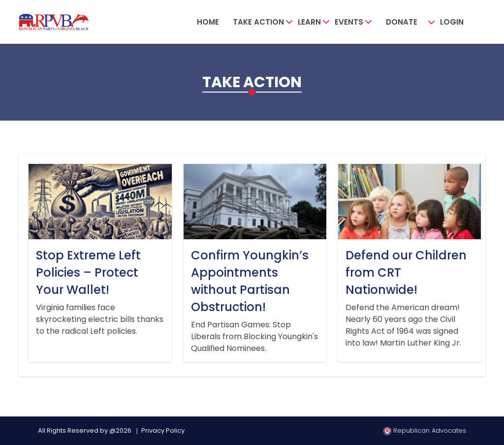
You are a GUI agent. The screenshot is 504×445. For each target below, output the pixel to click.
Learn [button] (309, 22)
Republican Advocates (425, 430)
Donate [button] (402, 22)
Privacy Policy (163, 430)
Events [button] (349, 22)
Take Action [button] (258, 22)
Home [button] (208, 22)
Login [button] (452, 22)
